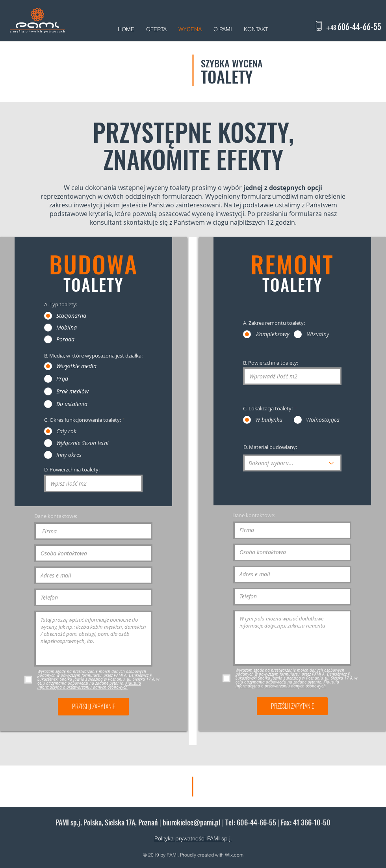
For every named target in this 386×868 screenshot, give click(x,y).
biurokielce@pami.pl (192, 822)
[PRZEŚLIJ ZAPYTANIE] (93, 707)
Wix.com (234, 855)
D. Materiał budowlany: (270, 447)
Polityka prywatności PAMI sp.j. (193, 838)
